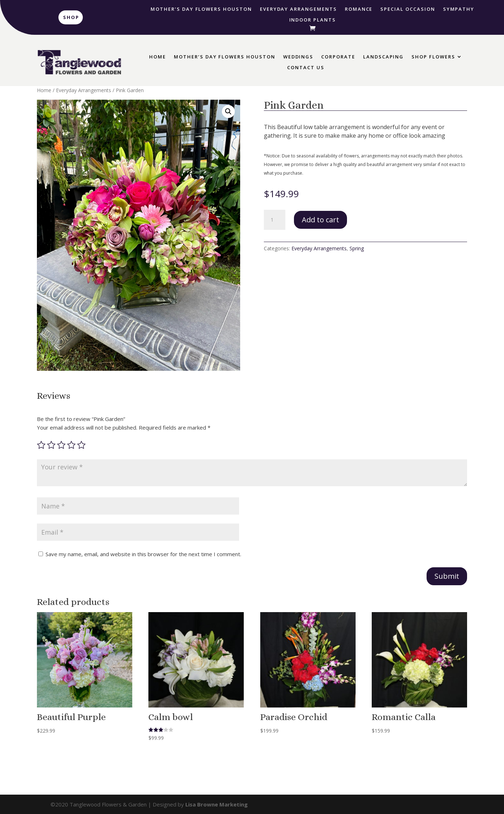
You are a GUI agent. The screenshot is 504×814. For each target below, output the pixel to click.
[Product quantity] (275, 220)
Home (158, 57)
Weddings (298, 57)
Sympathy (459, 9)
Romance (359, 9)
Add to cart (320, 220)
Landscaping (383, 57)
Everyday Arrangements (298, 9)
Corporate (338, 57)
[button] (228, 112)
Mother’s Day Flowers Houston (201, 9)
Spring (357, 248)
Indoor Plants (313, 20)
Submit (447, 576)
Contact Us (306, 68)
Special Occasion (408, 9)
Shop (71, 17)
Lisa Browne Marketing (217, 804)
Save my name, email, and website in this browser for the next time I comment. (143, 554)
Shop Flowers (433, 57)
